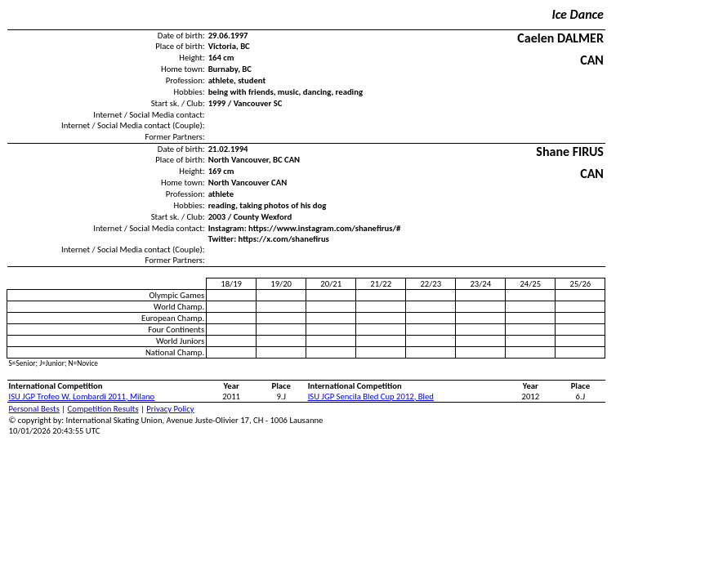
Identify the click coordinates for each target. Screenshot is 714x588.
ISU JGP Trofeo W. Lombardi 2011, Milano (82, 396)
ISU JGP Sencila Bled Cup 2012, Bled (371, 396)
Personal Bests (34, 409)
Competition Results (103, 409)
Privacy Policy (170, 409)
